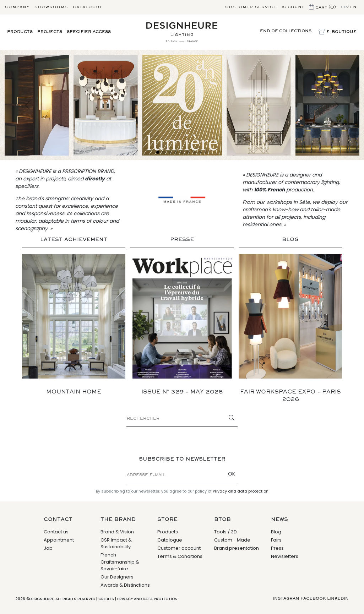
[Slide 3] (170, 152)
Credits (106, 599)
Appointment (59, 540)
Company (17, 7)
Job (48, 548)
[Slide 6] (188, 152)
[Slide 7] (194, 152)
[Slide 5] (182, 152)
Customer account (179, 548)
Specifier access (89, 32)
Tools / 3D (226, 532)
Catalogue (88, 7)
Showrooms (51, 7)
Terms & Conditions (180, 556)
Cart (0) (322, 7)
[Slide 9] (206, 152)
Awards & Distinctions (125, 585)
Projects (50, 32)
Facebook (313, 599)
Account (293, 7)
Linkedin (338, 599)
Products (20, 32)
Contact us (56, 532)
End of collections (286, 31)
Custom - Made (232, 540)
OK (232, 474)
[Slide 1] (158, 152)
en (353, 7)
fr (344, 7)
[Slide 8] (200, 152)
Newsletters (285, 556)
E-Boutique (338, 32)
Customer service (251, 7)
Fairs (276, 540)
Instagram (286, 599)
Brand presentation (237, 548)
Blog (276, 532)
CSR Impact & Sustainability (116, 544)
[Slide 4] (176, 152)
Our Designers (117, 577)
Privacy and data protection (241, 491)
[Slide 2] (164, 152)
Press (277, 548)
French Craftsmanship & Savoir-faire (120, 562)
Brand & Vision (117, 532)
